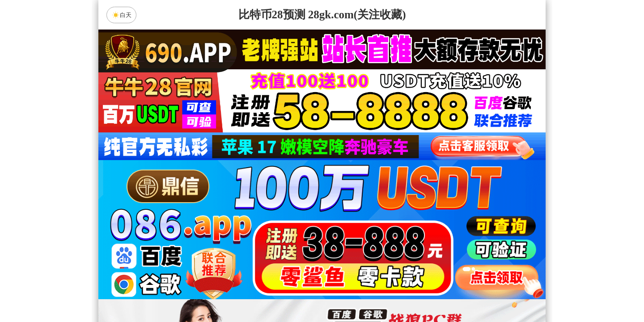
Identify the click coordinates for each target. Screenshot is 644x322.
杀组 (294, 292)
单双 (407, 292)
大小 (350, 292)
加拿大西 (294, 220)
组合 (237, 292)
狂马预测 (398, 268)
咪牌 (385, 181)
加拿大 (237, 220)
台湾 (350, 220)
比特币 (407, 220)
